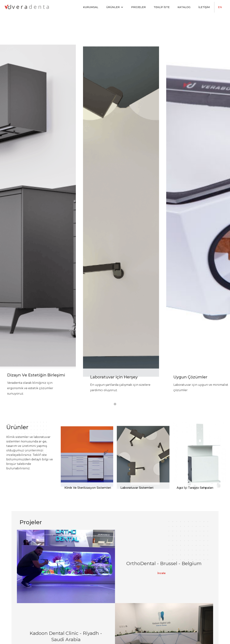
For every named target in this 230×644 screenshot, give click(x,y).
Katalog (184, 7)
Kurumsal (91, 7)
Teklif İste (162, 7)
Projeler (138, 7)
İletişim (204, 7)
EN (220, 7)
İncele (161, 573)
